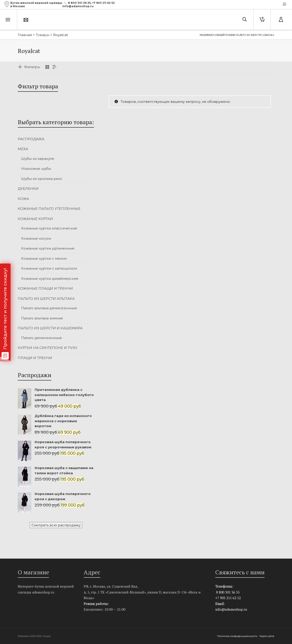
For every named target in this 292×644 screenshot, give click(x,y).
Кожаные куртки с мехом (44, 258)
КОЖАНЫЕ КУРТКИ (35, 219)
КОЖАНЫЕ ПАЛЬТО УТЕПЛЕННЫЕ (49, 209)
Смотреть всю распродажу (56, 525)
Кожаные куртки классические (49, 228)
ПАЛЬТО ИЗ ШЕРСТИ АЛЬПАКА (46, 299)
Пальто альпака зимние (42, 318)
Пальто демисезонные (42, 338)
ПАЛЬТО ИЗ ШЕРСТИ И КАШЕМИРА (50, 328)
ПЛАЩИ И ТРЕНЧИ (35, 358)
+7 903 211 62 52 (103, 3)
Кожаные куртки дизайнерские (50, 278)
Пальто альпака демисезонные (49, 308)
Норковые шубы (36, 168)
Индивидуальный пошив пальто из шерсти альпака (237, 35)
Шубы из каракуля (38, 159)
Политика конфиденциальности (238, 636)
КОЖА (23, 199)
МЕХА (23, 149)
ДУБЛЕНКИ (28, 189)
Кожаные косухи (36, 238)
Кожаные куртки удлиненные (48, 248)
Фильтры (32, 67)
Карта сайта (267, 636)
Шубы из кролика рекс (42, 179)
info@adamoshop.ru (231, 609)
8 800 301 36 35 (79, 3)
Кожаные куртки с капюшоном (49, 268)
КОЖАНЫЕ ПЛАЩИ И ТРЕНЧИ (45, 288)
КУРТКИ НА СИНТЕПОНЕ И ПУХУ (48, 348)
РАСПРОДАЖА (31, 139)
